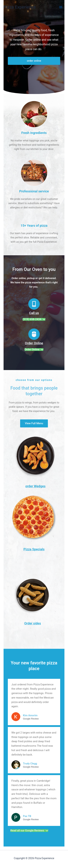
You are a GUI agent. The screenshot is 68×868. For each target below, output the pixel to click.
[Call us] (34, 304)
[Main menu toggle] (61, 7)
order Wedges (35, 486)
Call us (34, 313)
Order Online (34, 343)
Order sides (33, 623)
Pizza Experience (20, 7)
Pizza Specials (34, 549)
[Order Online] (34, 334)
